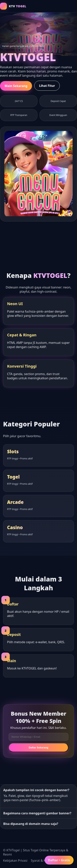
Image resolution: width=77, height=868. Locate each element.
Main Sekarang (16, 86)
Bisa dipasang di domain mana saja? (31, 824)
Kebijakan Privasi (15, 861)
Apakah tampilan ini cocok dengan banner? (36, 790)
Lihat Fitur (47, 86)
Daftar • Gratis (59, 860)
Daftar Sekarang (38, 748)
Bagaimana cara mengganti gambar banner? (37, 813)
